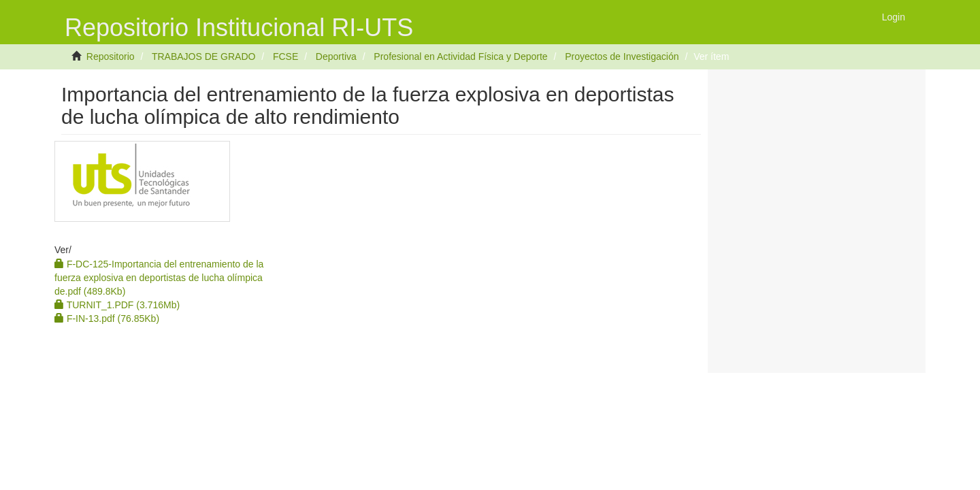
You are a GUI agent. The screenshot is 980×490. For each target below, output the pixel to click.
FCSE (285, 56)
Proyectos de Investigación (622, 56)
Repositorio (111, 56)
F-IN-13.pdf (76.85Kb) (107, 318)
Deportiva (336, 56)
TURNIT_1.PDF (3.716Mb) (117, 305)
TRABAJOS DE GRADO (203, 56)
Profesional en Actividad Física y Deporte (460, 56)
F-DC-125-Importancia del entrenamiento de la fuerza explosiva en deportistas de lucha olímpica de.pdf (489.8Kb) (159, 278)
